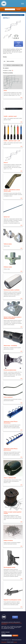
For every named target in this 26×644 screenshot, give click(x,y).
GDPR (15, 617)
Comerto (15, 642)
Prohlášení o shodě (8, 71)
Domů (4, 15)
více (21, 97)
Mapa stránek (4, 642)
